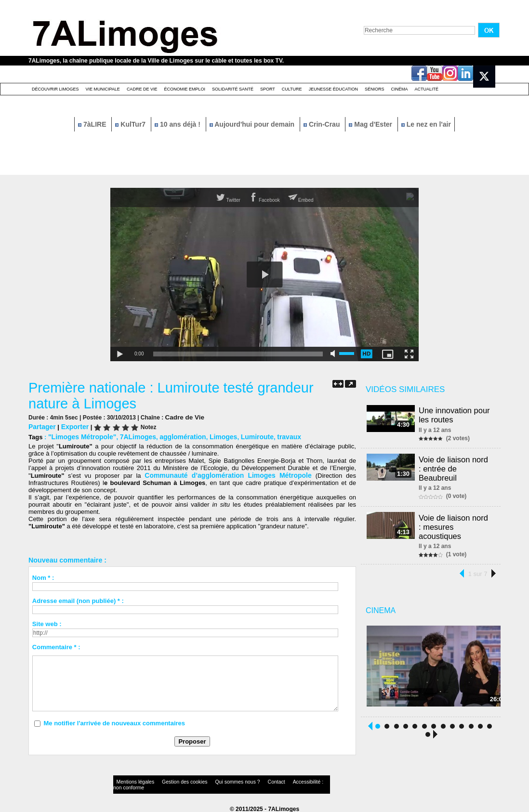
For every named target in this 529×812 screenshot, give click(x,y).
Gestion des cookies (171, 780)
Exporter (72, 426)
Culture (292, 89)
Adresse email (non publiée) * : (78, 599)
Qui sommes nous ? (214, 780)
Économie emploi (185, 89)
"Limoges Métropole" (80, 436)
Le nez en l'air (426, 124)
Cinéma (400, 89)
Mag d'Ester (371, 124)
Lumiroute (244, 436)
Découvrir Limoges (55, 89)
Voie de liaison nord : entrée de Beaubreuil (457, 463)
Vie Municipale (103, 89)
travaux (273, 436)
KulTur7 (131, 124)
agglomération (174, 436)
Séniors (375, 89)
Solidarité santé (233, 89)
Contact (245, 780)
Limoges (212, 436)
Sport (268, 89)
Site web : (47, 622)
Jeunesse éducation (333, 89)
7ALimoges (132, 436)
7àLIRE (93, 124)
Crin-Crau (323, 124)
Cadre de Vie (142, 89)
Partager (41, 426)
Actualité (427, 89)
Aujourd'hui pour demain (253, 124)
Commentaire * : (56, 645)
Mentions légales (132, 780)
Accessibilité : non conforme (283, 780)
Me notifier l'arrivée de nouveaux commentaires (114, 721)
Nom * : (43, 576)
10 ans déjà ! (179, 124)
